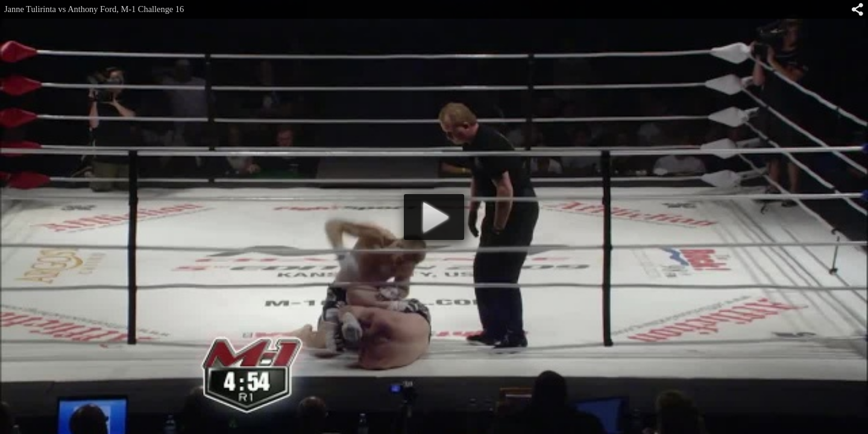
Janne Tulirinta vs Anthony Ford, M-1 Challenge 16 (94, 9)
